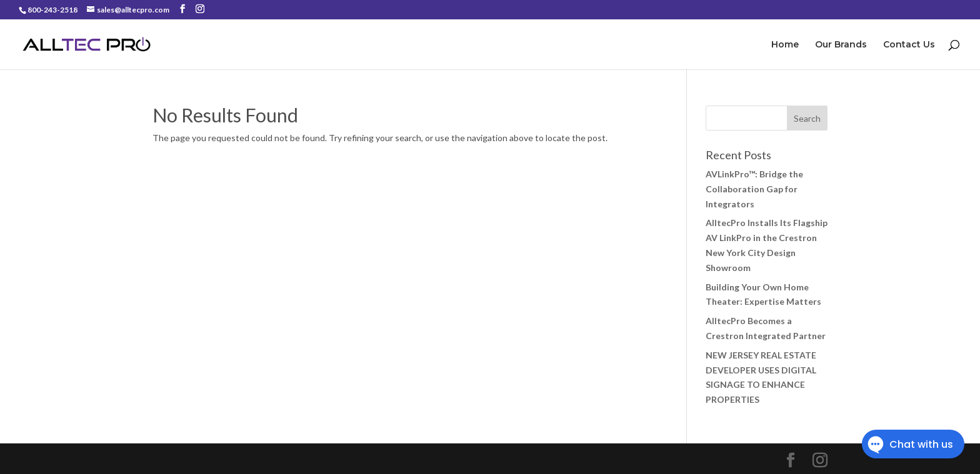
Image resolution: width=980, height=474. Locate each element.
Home (785, 45)
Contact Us (909, 45)
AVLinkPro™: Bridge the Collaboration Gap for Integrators (754, 189)
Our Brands (841, 45)
